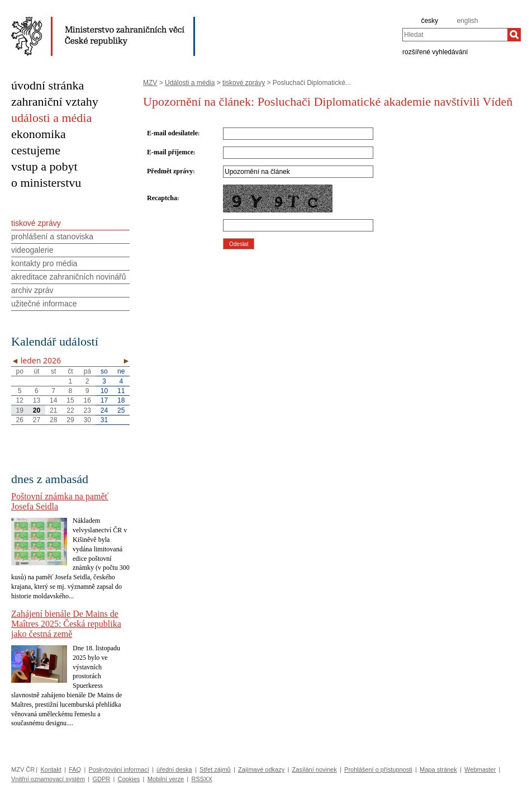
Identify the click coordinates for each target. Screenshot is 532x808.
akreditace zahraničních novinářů (68, 277)
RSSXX (201, 779)
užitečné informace (44, 304)
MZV (150, 83)
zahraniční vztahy (55, 101)
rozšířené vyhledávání (435, 51)
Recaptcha (162, 198)
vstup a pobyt (44, 166)
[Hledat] (514, 35)
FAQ (75, 769)
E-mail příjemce (170, 152)
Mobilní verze (166, 779)
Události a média (190, 83)
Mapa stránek (438, 769)
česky (429, 21)
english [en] (467, 21)
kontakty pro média (44, 263)
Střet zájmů (215, 769)
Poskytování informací (119, 769)
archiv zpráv (32, 290)
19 (19, 410)
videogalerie (32, 250)
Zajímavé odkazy (261, 769)
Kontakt (51, 769)
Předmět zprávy (170, 171)
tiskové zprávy (244, 83)
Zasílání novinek (315, 769)
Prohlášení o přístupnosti (378, 769)
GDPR (101, 779)
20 (37, 410)
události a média (51, 118)
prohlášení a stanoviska (52, 237)
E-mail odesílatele (172, 133)
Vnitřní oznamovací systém (48, 779)
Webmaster (480, 769)
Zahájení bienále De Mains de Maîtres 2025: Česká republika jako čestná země (66, 624)
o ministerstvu (46, 183)
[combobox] (455, 35)
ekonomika (39, 134)
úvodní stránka (47, 85)
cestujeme (36, 150)
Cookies (129, 779)
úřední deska (174, 769)
